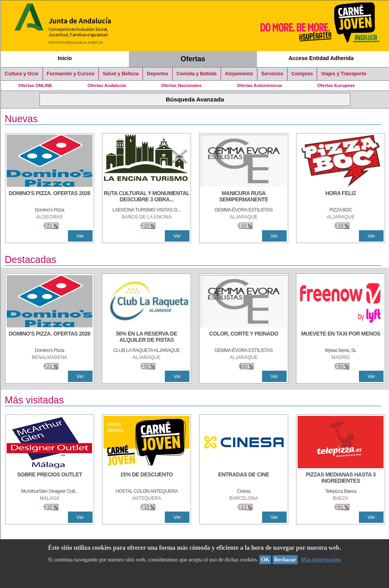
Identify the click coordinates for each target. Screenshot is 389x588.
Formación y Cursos (71, 74)
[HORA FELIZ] (341, 197)
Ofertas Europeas (336, 85)
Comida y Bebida (197, 74)
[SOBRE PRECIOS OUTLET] (50, 478)
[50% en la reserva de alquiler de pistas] (146, 338)
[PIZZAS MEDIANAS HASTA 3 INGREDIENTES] (341, 478)
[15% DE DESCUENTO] (146, 478)
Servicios (272, 74)
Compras (302, 74)
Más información (321, 560)
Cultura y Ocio (22, 74)
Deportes (158, 74)
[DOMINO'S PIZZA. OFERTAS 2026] (50, 197)
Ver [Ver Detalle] (80, 236)
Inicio (65, 58)
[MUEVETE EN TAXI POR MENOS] (341, 338)
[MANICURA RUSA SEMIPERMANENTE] (244, 197)
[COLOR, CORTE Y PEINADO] (244, 338)
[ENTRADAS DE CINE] (244, 478)
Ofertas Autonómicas (259, 85)
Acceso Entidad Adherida (321, 58)
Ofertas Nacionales (181, 85)
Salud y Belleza (121, 74)
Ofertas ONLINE (35, 85)
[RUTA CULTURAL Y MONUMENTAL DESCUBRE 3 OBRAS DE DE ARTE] (146, 197)
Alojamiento (239, 74)
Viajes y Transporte (344, 74)
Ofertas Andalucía (107, 85)
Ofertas (193, 59)
